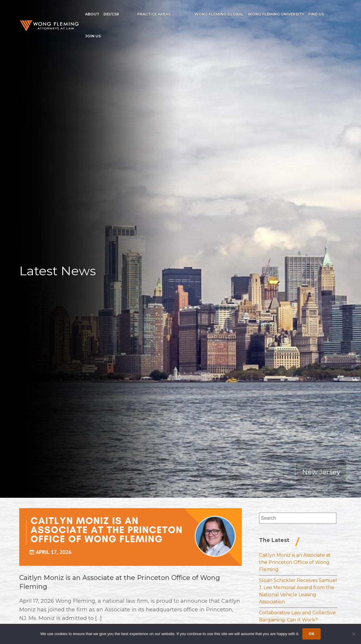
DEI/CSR (111, 14)
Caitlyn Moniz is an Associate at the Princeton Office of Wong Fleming (295, 562)
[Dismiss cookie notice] (354, 634)
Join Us (93, 36)
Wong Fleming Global (219, 14)
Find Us (316, 14)
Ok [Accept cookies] (312, 634)
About (92, 14)
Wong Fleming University (276, 14)
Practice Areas (154, 14)
